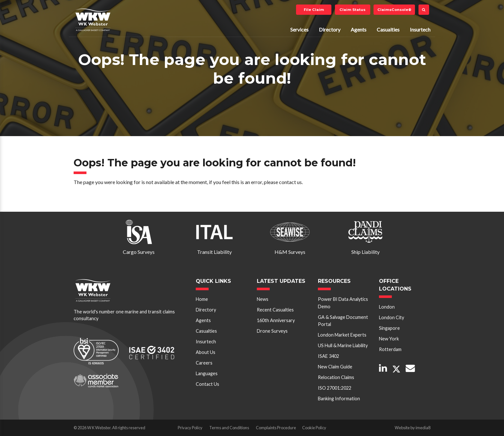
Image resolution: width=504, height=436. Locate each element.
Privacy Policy (190, 428)
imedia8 (423, 428)
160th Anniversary (276, 320)
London (387, 307)
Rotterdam (390, 349)
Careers (204, 363)
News (263, 299)
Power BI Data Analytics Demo (343, 303)
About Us (206, 352)
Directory (330, 29)
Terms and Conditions (229, 428)
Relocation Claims (336, 377)
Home (202, 299)
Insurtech (420, 29)
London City (392, 317)
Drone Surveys (272, 331)
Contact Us (207, 384)
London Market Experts (342, 335)
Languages (207, 373)
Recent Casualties (275, 310)
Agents (359, 29)
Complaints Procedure (276, 428)
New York (389, 339)
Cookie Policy (314, 428)
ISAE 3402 (328, 356)
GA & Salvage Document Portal (343, 321)
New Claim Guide (335, 367)
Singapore (389, 328)
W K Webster (93, 20)
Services (299, 29)
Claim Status (352, 10)
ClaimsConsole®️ (394, 10)
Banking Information (339, 399)
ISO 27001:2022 (335, 388)
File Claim (314, 10)
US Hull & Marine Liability (343, 345)
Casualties (388, 29)
